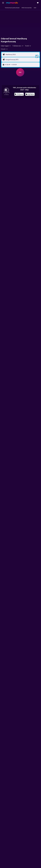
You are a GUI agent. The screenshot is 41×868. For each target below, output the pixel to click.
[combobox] (6, 46)
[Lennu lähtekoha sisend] (22, 55)
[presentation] (30, 94)
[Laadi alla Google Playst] (19, 95)
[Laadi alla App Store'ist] (30, 95)
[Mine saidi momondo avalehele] (12, 3)
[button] (3, 3)
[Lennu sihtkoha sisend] (22, 60)
